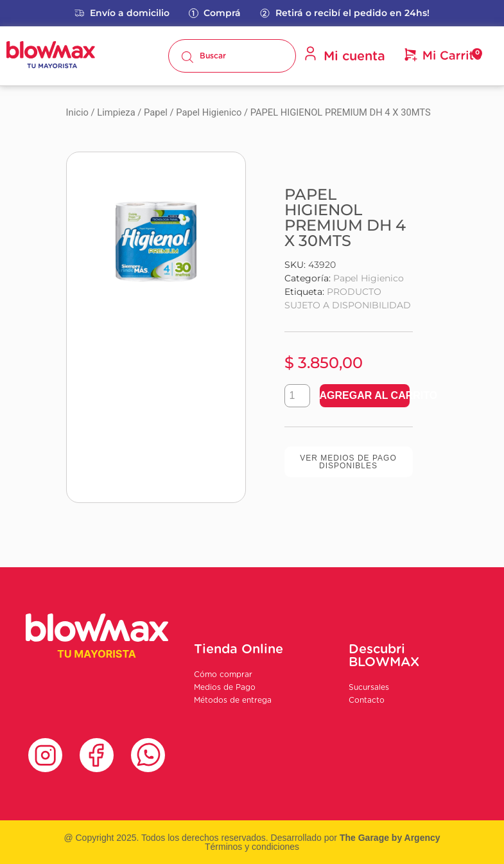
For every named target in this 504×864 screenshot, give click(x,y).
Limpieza (116, 112)
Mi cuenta (344, 55)
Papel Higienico (209, 112)
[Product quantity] (297, 396)
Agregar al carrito (365, 395)
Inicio (77, 112)
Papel (156, 112)
